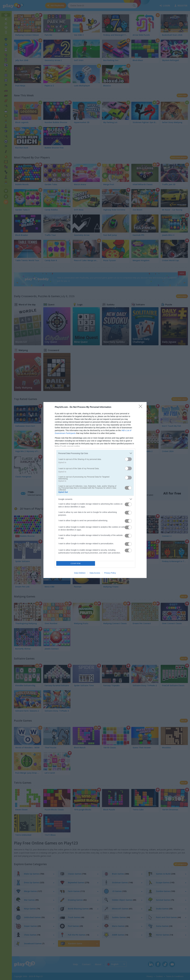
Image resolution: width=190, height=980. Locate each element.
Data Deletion (80, 573)
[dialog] (95, 490)
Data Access (95, 573)
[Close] (141, 407)
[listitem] (95, 453)
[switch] (128, 459)
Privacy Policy (110, 573)
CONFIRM (76, 563)
